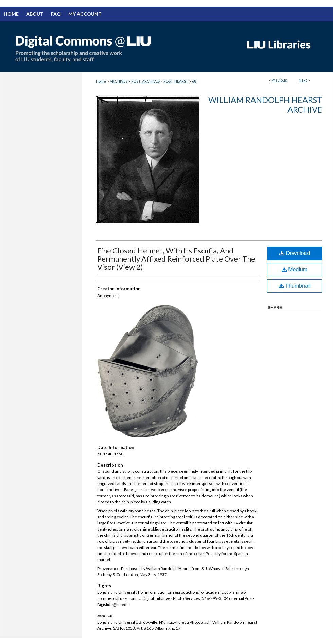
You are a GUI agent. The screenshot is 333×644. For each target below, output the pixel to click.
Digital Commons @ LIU (119, 47)
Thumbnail (295, 286)
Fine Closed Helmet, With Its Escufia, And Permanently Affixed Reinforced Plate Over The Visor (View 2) (176, 259)
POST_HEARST (176, 81)
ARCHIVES (119, 81)
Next (303, 80)
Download (295, 253)
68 (194, 81)
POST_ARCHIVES (145, 81)
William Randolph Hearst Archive (265, 105)
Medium (295, 270)
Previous (279, 80)
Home (101, 81)
